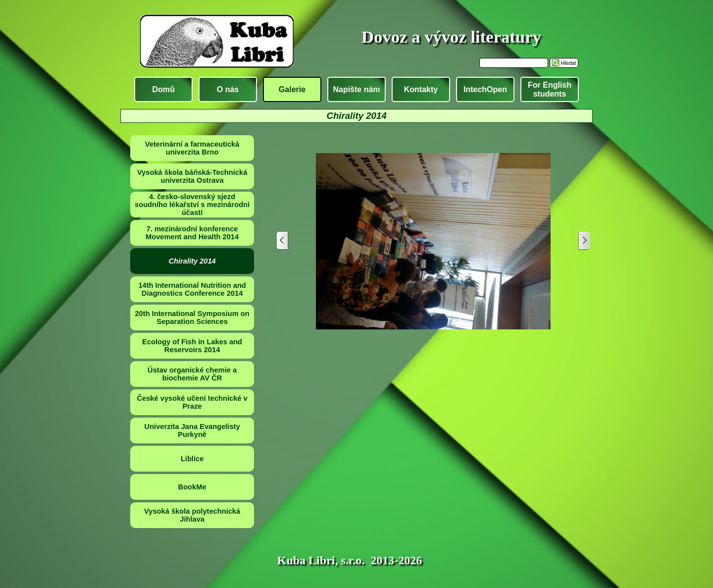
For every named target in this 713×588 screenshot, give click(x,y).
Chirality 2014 (192, 261)
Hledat (569, 63)
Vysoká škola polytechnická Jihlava (192, 515)
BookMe (192, 487)
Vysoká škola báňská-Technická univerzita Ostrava (192, 176)
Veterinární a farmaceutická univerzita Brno (192, 148)
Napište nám (356, 89)
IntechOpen (485, 89)
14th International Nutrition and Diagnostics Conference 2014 (192, 289)
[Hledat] (514, 63)
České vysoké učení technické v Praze (192, 402)
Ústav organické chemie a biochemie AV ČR (192, 374)
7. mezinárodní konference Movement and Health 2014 (192, 233)
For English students (550, 89)
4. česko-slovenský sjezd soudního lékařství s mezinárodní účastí (192, 205)
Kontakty (421, 89)
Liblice (192, 459)
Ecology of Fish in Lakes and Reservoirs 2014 (192, 346)
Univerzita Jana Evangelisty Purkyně (192, 430)
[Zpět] (283, 241)
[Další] (584, 241)
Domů (163, 89)
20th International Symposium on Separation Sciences (192, 318)
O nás (228, 89)
